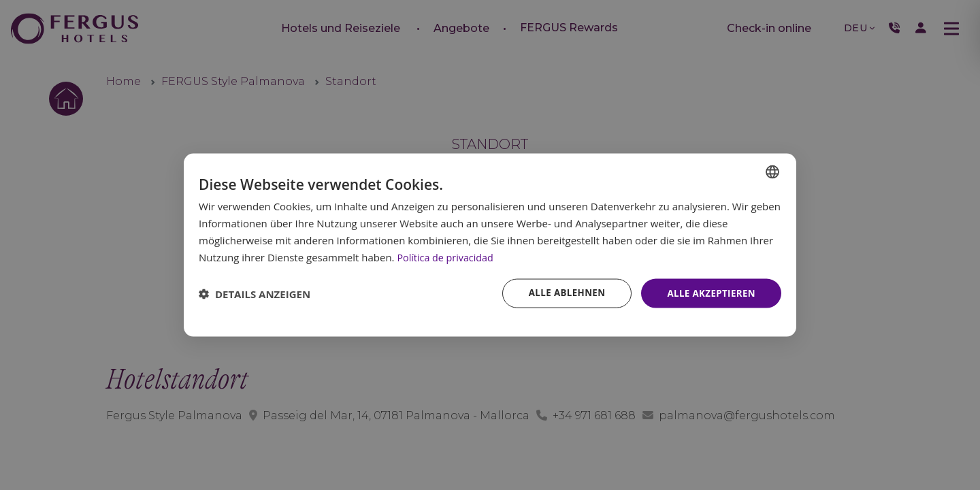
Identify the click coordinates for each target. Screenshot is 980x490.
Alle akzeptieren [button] (709, 293)
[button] (255, 293)
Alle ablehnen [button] (561, 293)
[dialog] (490, 245)
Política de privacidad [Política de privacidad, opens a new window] (447, 256)
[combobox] (772, 171)
